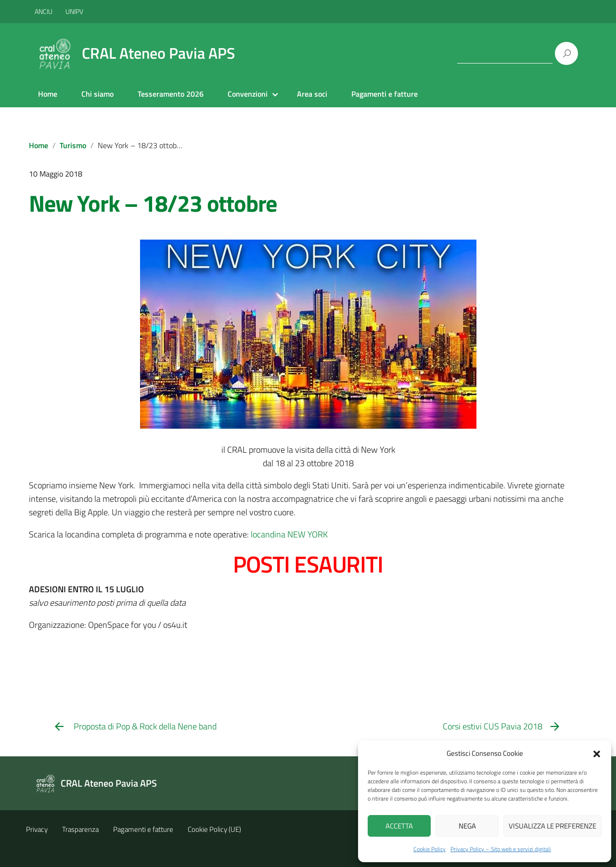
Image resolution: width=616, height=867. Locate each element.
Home (48, 94)
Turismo (73, 145)
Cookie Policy (430, 849)
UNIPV (74, 11)
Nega (467, 826)
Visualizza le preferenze (552, 826)
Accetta (399, 826)
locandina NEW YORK (289, 534)
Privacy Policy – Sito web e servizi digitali (501, 849)
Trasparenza (80, 829)
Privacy (37, 829)
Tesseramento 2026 (171, 94)
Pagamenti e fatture (385, 94)
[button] (597, 753)
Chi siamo (97, 94)
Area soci (312, 94)
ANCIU (44, 11)
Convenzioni (248, 94)
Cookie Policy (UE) (214, 829)
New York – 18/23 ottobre (153, 203)
